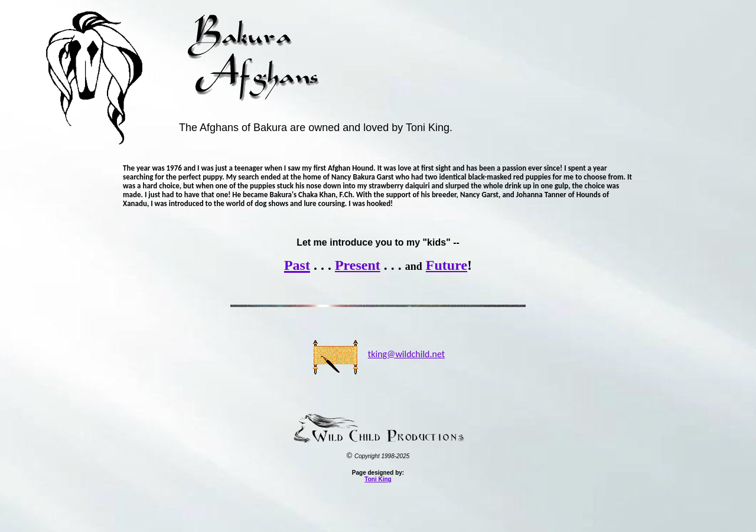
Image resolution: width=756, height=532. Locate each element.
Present (358, 265)
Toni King (378, 479)
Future (447, 265)
